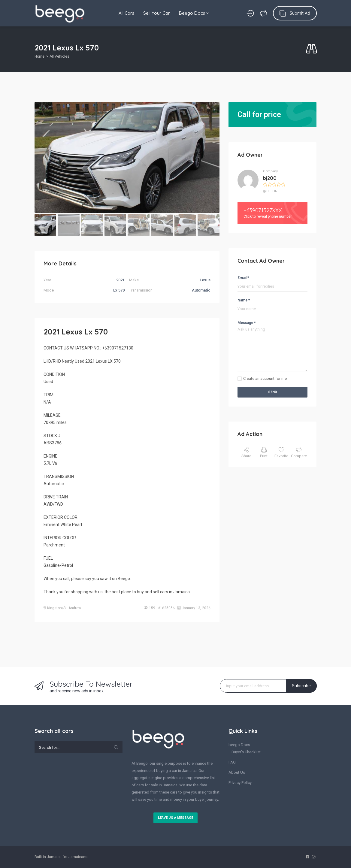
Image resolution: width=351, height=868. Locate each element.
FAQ (232, 762)
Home (39, 56)
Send (273, 392)
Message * (247, 323)
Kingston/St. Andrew (64, 608)
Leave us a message (175, 818)
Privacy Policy (240, 783)
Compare (299, 453)
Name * (244, 300)
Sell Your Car (157, 13)
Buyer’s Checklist (246, 752)
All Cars (126, 13)
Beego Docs (194, 13)
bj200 (270, 178)
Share (246, 453)
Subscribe (301, 686)
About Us (237, 772)
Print (264, 453)
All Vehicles (59, 56)
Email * (243, 278)
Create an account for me (265, 378)
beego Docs (239, 745)
